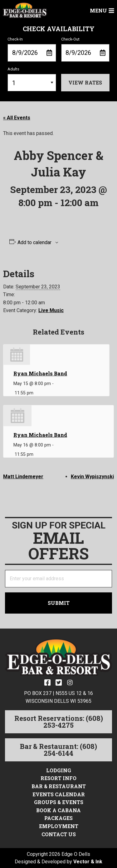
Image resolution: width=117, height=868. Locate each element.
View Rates (85, 82)
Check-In (32, 49)
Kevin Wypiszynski (92, 477)
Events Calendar (59, 794)
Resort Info (58, 778)
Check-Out (85, 49)
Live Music (51, 310)
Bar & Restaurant (59, 786)
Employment (59, 826)
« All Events (17, 118)
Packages (58, 818)
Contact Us (59, 834)
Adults (32, 79)
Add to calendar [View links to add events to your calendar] (34, 243)
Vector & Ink (88, 862)
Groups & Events (59, 802)
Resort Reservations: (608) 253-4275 (59, 722)
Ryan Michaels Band (40, 373)
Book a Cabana (58, 810)
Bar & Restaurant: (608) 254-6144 (58, 750)
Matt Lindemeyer (23, 477)
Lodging (59, 770)
